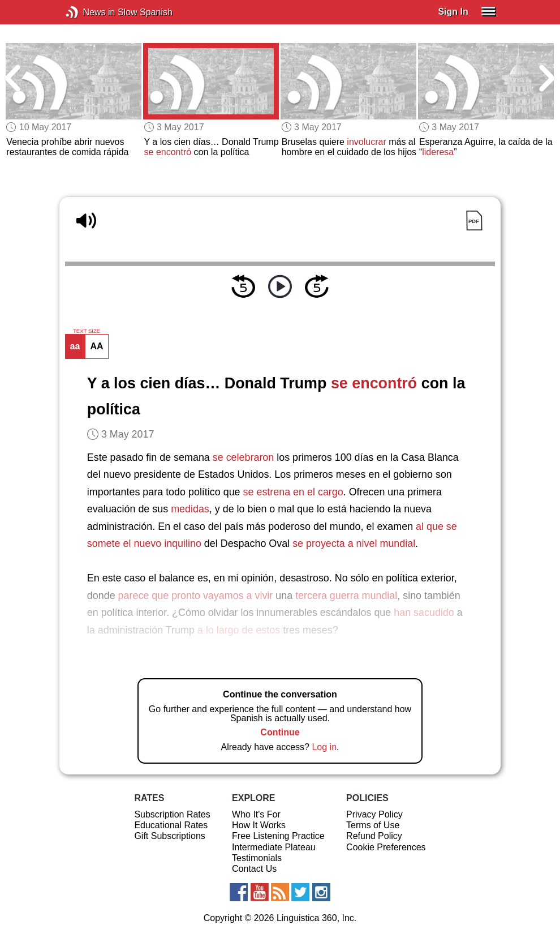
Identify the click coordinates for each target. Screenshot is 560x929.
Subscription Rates (172, 814)
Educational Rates (171, 825)
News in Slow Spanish (89, 12)
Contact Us (254, 869)
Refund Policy (374, 836)
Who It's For (256, 814)
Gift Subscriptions (169, 836)
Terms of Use (373, 825)
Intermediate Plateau (274, 847)
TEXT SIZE (87, 331)
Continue (280, 732)
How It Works (259, 825)
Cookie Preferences (386, 847)
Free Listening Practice (278, 836)
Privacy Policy (374, 814)
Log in (324, 747)
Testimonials (257, 858)
